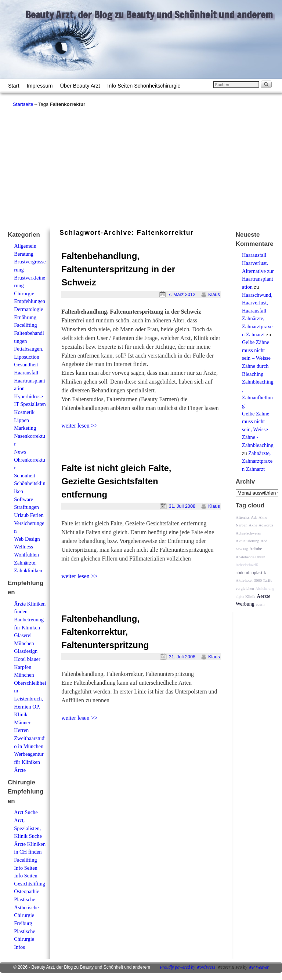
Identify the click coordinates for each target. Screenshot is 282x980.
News (20, 452)
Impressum (39, 86)
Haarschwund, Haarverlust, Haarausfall (257, 303)
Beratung (24, 254)
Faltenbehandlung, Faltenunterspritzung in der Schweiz (118, 269)
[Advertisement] (141, 167)
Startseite (23, 104)
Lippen (21, 420)
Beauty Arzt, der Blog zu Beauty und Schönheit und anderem (149, 15)
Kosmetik (24, 412)
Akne (253, 525)
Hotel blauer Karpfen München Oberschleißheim (30, 675)
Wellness (23, 547)
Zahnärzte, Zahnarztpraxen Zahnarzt (257, 326)
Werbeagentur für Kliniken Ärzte (29, 762)
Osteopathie (27, 891)
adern (260, 604)
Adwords (266, 525)
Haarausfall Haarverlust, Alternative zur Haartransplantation (258, 271)
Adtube (256, 549)
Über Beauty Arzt (80, 86)
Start (14, 86)
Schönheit (25, 476)
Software (23, 499)
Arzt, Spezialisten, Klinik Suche (28, 828)
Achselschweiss (248, 533)
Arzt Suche (26, 812)
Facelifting (25, 325)
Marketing (25, 428)
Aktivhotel (244, 580)
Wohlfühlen (26, 555)
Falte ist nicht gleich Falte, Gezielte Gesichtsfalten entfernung (116, 481)
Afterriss (243, 517)
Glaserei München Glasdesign (26, 643)
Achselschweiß (247, 565)
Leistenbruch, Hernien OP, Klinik (28, 707)
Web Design (27, 539)
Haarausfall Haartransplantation (30, 380)
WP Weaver (258, 967)
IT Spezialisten (30, 404)
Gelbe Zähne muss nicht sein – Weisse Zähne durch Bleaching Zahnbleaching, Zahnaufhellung (258, 374)
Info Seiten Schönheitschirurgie (144, 86)
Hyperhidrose (28, 396)
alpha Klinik (246, 596)
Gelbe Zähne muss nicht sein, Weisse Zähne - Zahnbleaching (258, 429)
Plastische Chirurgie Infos (25, 939)
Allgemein (25, 246)
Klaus (214, 294)
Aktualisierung (247, 541)
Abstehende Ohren (251, 557)
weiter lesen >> (79, 426)
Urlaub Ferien (29, 515)
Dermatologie (28, 309)
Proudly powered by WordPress (187, 967)
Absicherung (265, 589)
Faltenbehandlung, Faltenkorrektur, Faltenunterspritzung (105, 632)
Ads (254, 517)
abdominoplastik (251, 573)
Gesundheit (26, 365)
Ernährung (25, 317)
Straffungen (26, 507)
